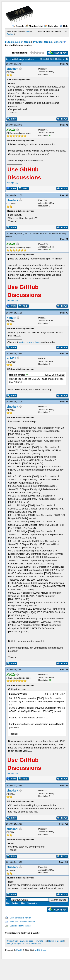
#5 (67, 313)
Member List (34, 26)
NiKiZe (9, 236)
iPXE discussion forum (18, 42)
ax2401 (11, 358)
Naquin (11, 318)
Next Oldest (13, 903)
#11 (66, 862)
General (58, 42)
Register (10, 34)
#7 (67, 402)
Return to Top (41, 941)
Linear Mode (62, 59)
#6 (67, 354)
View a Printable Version (20, 918)
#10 (66, 824)
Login (27, 31)
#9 (67, 786)
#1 (67, 64)
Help (64, 26)
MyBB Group (40, 950)
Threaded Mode (47, 59)
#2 (67, 125)
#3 (67, 195)
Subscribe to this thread (20, 926)
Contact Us (12, 941)
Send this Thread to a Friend (22, 922)
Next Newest (28, 903)
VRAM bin (13, 183)
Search (18, 26)
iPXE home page (26, 941)
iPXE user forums (42, 42)
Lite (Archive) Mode (16, 944)
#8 (67, 670)
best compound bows (29, 342)
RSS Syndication (33, 944)
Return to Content (56, 941)
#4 (67, 239)
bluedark (12, 69)
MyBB (19, 950)
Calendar (51, 26)
